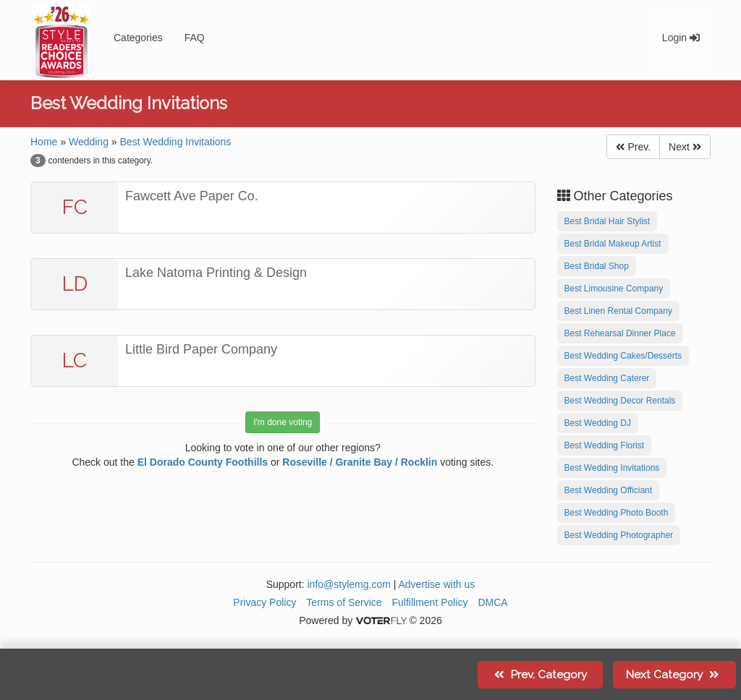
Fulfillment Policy (430, 602)
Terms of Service (344, 602)
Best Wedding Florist (605, 445)
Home (44, 142)
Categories (138, 38)
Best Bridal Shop (597, 266)
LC (75, 360)
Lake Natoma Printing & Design (216, 273)
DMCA (492, 602)
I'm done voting (283, 422)
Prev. (633, 147)
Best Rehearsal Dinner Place (620, 333)
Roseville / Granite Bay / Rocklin (360, 462)
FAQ (195, 38)
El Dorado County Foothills (203, 462)
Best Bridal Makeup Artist (613, 244)
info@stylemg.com (348, 584)
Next (685, 147)
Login (681, 38)
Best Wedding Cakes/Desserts (623, 356)
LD (75, 284)
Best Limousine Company (614, 289)
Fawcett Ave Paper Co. (192, 196)
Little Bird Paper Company (201, 349)
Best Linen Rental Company (618, 311)
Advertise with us (437, 584)
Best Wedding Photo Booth (617, 513)
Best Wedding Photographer (619, 535)
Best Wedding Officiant (609, 490)
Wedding (89, 142)
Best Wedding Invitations (176, 142)
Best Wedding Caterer (607, 378)
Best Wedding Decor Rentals (620, 401)
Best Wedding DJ (598, 423)
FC (75, 207)
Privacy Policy (264, 602)
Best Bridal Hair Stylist (607, 221)
